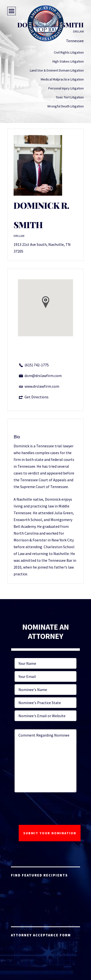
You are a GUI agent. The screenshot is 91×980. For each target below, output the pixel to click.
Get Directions (37, 397)
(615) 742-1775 (37, 365)
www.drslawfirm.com (42, 386)
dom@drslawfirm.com (43, 376)
